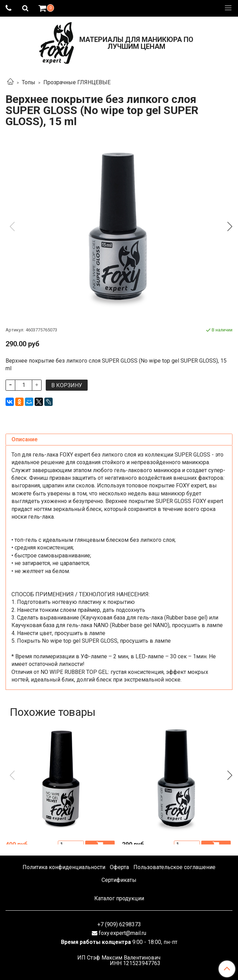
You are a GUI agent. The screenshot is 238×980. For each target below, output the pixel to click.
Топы (29, 82)
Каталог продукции (119, 898)
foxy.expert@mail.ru (122, 933)
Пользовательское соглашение (174, 867)
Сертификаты (119, 880)
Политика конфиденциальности (64, 867)
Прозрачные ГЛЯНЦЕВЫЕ (77, 82)
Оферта (119, 867)
